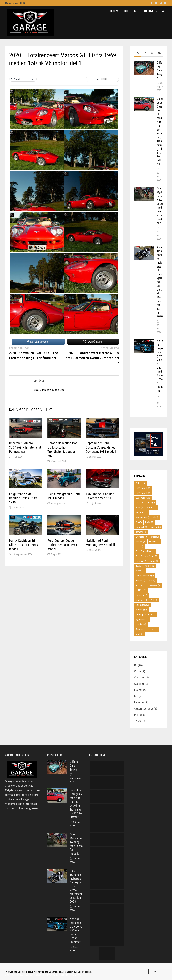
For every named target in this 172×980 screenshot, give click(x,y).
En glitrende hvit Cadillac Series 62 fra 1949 (23, 498)
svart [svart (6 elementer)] (139, 634)
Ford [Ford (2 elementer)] (139, 546)
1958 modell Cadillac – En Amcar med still (101, 496)
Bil (126, 11)
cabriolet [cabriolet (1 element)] (141, 527)
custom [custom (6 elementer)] (141, 542)
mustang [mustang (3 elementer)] (141, 610)
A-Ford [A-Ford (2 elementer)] (152, 508)
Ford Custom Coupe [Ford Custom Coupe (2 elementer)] (147, 556)
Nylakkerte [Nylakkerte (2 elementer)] (142, 619)
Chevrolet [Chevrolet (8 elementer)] (142, 537)
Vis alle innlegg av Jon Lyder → (51, 390)
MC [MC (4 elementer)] (154, 600)
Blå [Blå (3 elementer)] (139, 522)
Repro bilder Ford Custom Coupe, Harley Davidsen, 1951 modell (101, 447)
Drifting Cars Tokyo (160, 70)
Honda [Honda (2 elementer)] (140, 580)
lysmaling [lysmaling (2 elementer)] (142, 595)
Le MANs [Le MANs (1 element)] (141, 590)
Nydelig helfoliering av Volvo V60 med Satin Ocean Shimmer (160, 366)
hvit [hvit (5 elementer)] (152, 580)
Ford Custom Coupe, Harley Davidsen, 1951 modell (62, 545)
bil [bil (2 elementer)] (155, 517)
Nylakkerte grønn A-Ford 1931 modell (64, 496)
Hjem (114, 11)
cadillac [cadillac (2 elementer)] (156, 527)
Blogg (149, 11)
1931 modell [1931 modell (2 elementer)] (143, 488)
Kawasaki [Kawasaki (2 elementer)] (155, 585)
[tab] (138, 53)
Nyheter (139, 702)
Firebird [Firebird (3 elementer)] (154, 542)
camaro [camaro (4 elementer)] (141, 532)
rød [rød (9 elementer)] (154, 629)
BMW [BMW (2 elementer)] (149, 522)
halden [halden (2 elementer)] (150, 566)
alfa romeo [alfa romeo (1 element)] (142, 517)
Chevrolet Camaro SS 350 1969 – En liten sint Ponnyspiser (25, 447)
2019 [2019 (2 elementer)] (140, 508)
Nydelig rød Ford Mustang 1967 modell (100, 543)
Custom (139, 677)
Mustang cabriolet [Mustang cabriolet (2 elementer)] (145, 615)
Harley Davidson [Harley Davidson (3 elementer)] (145, 576)
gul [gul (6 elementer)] (139, 566)
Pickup (138, 715)
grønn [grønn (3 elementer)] (154, 561)
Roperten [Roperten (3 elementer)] (142, 629)
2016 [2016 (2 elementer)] (151, 503)
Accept (158, 972)
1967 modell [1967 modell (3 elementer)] (143, 498)
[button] (23, 79)
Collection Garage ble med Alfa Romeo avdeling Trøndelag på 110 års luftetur (160, 131)
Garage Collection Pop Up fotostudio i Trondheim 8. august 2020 (62, 449)
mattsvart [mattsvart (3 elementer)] (142, 600)
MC (136, 11)
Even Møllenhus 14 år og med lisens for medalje (160, 206)
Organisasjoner (144, 708)
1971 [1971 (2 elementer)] (140, 503)
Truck (138, 721)
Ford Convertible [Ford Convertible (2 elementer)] (145, 551)
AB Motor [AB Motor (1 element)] (142, 512)
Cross (138, 671)
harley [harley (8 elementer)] (140, 571)
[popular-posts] (138, 53)
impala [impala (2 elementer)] (141, 585)
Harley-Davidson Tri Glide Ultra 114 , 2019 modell (24, 545)
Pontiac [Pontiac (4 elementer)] (141, 624)
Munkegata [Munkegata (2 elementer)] (142, 605)
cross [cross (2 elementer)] (155, 537)
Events (138, 690)
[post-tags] (159, 53)
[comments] (152, 53)
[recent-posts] (145, 53)
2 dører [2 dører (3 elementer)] (141, 483)
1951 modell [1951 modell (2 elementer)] (143, 493)
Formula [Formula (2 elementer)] (141, 561)
